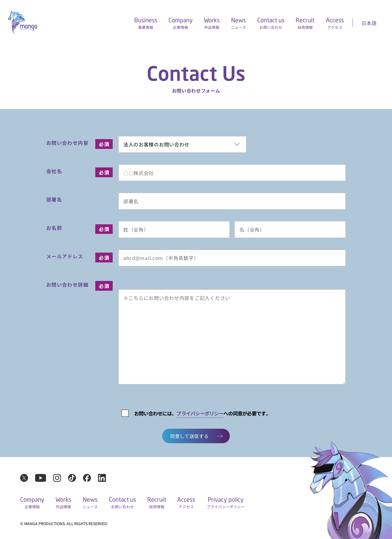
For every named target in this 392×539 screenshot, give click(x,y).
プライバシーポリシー (200, 413)
